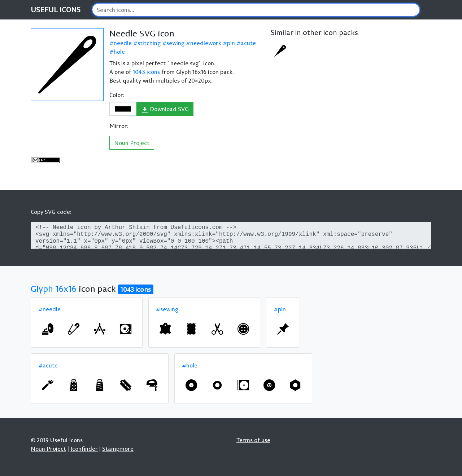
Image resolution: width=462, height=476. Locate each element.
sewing (175, 43)
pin (231, 43)
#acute (48, 365)
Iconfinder (84, 449)
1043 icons (146, 72)
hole (119, 52)
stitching (149, 43)
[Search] (256, 10)
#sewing (167, 309)
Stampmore (118, 449)
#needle (49, 309)
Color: (117, 95)
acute (248, 43)
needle (123, 43)
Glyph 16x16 (54, 288)
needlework (206, 43)
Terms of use (253, 440)
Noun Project (132, 143)
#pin (280, 309)
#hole (190, 365)
